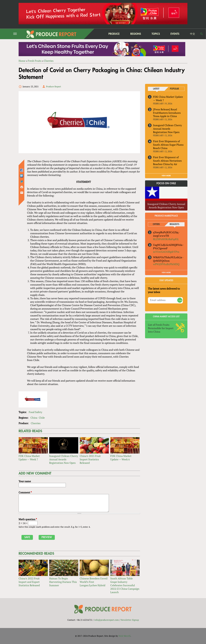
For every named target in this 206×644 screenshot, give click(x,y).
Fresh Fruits (35, 61)
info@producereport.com (107, 620)
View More (166, 273)
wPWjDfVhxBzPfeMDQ (166, 264)
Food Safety (35, 412)
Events (175, 34)
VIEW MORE (166, 176)
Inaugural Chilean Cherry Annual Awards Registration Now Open (64, 459)
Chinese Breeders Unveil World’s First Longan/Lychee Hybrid (94, 582)
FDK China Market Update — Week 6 (121, 458)
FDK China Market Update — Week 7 (29, 458)
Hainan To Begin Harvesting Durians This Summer (63, 582)
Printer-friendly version (22, 187)
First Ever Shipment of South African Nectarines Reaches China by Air (167, 161)
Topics (156, 34)
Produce (114, 34)
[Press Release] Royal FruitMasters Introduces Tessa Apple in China (167, 113)
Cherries (49, 61)
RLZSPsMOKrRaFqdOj (166, 239)
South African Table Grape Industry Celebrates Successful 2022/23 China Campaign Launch (125, 585)
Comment (25, 492)
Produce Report (54, 86)
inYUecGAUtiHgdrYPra (166, 252)
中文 (193, 34)
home (96, 34)
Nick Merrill (125, 636)
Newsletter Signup (130, 620)
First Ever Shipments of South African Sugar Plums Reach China (168, 145)
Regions (136, 34)
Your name (25, 481)
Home (22, 61)
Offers (156, 224)
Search (202, 34)
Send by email (22, 193)
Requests (174, 224)
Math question (28, 519)
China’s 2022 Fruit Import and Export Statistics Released (29, 582)
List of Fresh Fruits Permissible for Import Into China (161, 328)
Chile (42, 418)
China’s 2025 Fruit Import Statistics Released (90, 459)
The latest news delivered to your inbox (164, 290)
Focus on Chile (166, 183)
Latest (156, 89)
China (34, 418)
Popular (174, 89)
